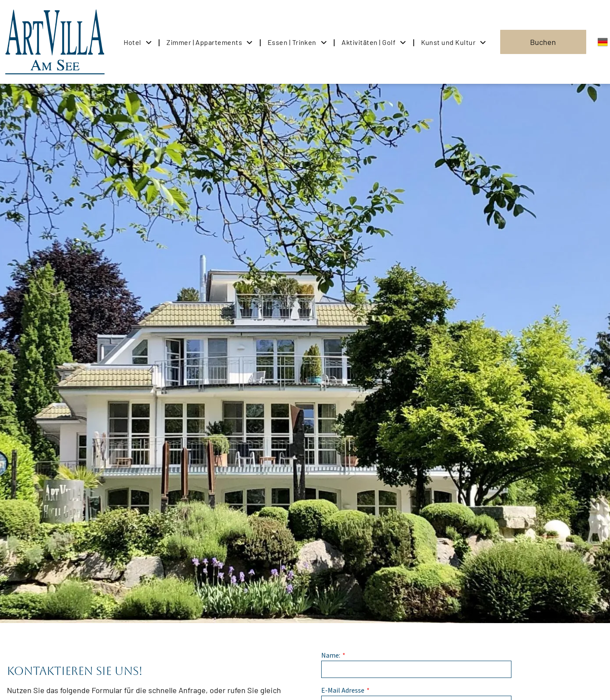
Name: (331, 655)
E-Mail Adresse (343, 690)
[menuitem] (139, 42)
